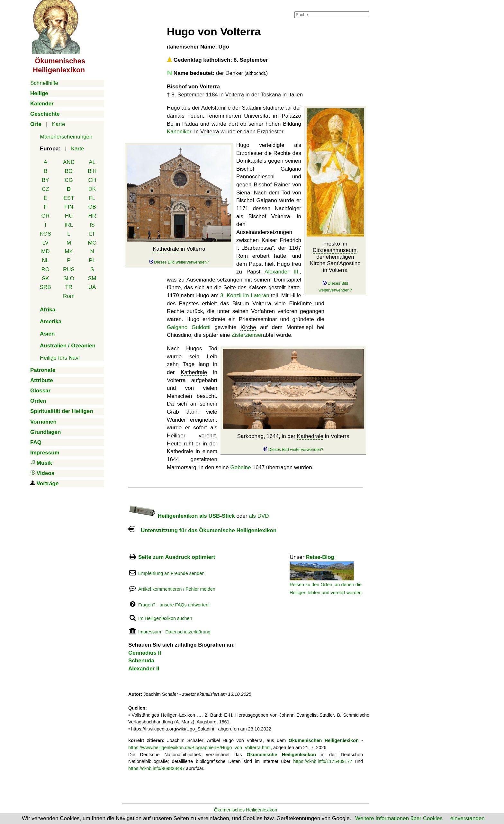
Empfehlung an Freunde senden (171, 573)
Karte (59, 124)
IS (92, 225)
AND (69, 162)
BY (45, 180)
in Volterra (179, 255)
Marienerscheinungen (66, 137)
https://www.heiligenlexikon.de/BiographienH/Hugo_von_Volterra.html (199, 748)
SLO (69, 278)
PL (92, 260)
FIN (69, 207)
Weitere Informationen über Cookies (399, 818)
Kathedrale (166, 249)
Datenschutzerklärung (188, 632)
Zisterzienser (247, 335)
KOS (45, 234)
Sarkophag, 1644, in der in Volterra (293, 443)
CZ (45, 189)
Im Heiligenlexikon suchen (165, 618)
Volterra (234, 95)
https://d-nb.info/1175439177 (323, 761)
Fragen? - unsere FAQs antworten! (174, 605)
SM (92, 278)
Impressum (150, 632)
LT (92, 234)
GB (92, 207)
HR (92, 216)
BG (69, 171)
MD (45, 251)
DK (92, 189)
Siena (243, 193)
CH (92, 180)
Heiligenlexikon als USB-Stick (182, 516)
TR (69, 287)
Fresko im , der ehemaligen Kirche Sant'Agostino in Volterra (335, 267)
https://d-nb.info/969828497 (157, 768)
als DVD (259, 516)
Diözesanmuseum (335, 250)
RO (46, 269)
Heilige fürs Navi (60, 358)
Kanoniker (179, 132)
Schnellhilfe (44, 83)
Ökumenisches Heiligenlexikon (246, 810)
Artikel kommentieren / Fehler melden (177, 589)
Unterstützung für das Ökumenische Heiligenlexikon (202, 530)
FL (92, 198)
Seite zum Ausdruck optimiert (177, 557)
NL (45, 260)
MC (92, 243)
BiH (92, 171)
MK (69, 251)
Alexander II (144, 669)
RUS (69, 269)
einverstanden (468, 818)
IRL (69, 225)
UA (92, 287)
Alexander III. (282, 272)
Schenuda (141, 661)
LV (46, 243)
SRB (45, 287)
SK (45, 278)
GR (46, 216)
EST (69, 198)
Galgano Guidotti (189, 327)
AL (92, 162)
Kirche (248, 327)
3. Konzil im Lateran (245, 296)
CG (69, 180)
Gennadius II (145, 653)
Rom (69, 296)
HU (69, 216)
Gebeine (240, 467)
